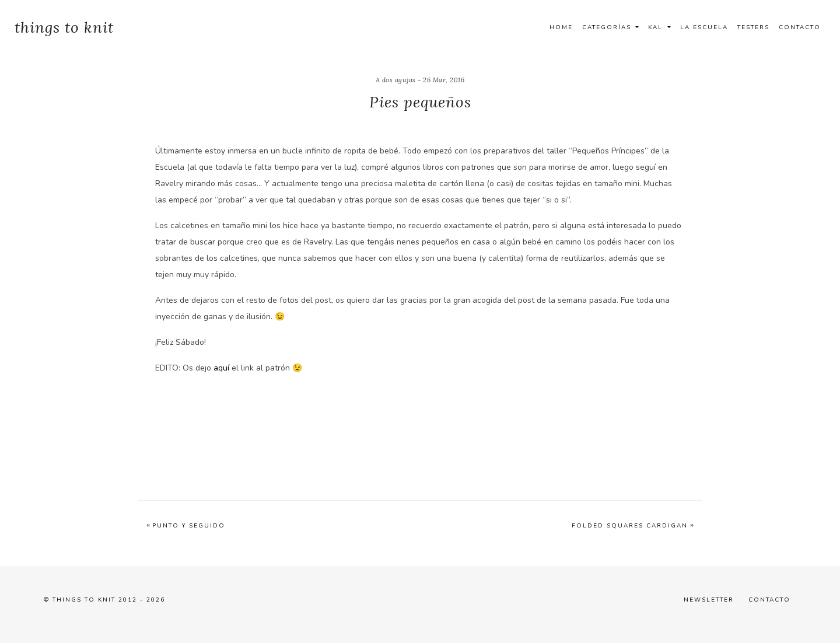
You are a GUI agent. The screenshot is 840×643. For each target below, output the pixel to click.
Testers (753, 27)
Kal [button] (657, 27)
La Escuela (704, 27)
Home (561, 27)
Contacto (800, 27)
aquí (221, 368)
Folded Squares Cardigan (630, 526)
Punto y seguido (189, 526)
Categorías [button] (608, 27)
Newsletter (709, 600)
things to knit (64, 27)
